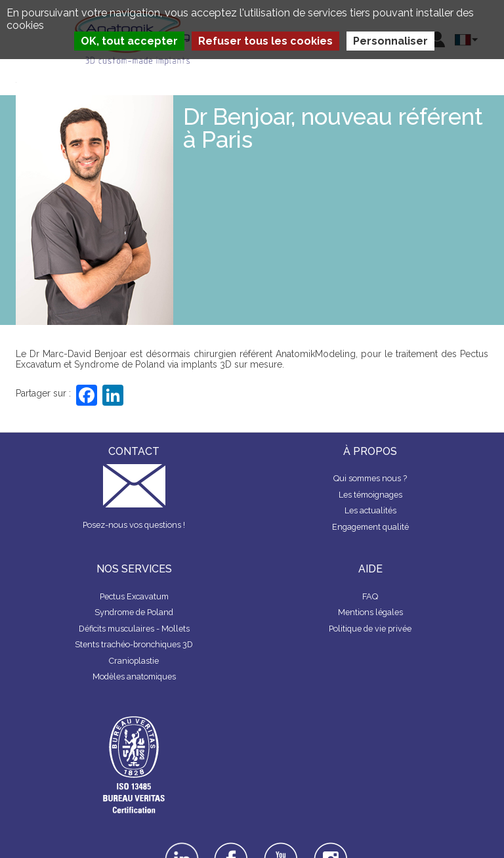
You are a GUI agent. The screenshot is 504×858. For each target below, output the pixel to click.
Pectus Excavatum (134, 596)
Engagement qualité (370, 527)
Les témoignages (370, 495)
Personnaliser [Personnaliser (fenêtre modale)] (390, 41)
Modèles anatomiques (134, 676)
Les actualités (370, 510)
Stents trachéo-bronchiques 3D (134, 644)
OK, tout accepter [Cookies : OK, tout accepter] (129, 41)
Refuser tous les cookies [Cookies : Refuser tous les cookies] (265, 41)
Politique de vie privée (370, 629)
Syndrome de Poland (134, 612)
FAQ (370, 596)
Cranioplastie (134, 661)
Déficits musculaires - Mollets (134, 629)
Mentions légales (370, 612)
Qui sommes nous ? (370, 478)
